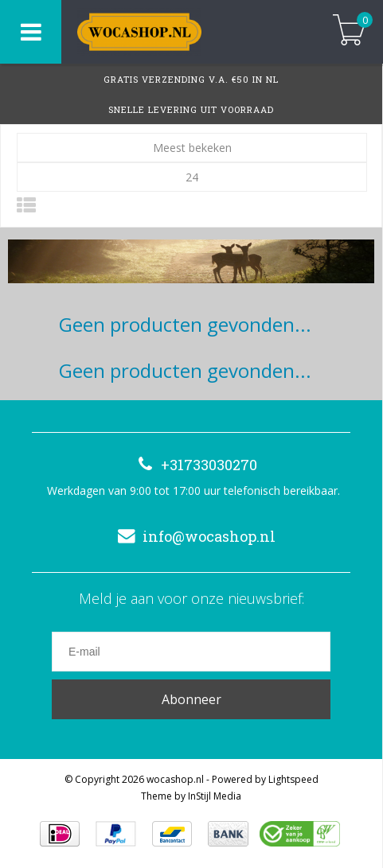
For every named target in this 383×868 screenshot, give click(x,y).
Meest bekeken (192, 148)
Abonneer (191, 699)
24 (192, 177)
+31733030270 (193, 465)
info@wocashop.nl (193, 536)
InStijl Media (215, 796)
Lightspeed (293, 779)
